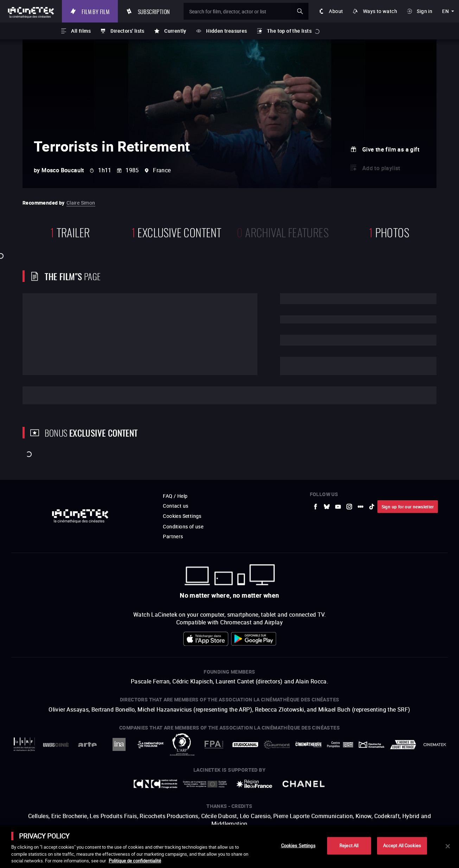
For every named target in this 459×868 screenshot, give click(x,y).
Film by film (95, 11)
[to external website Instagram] (349, 507)
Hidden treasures (227, 31)
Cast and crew (55, 395)
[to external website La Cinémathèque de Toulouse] (151, 744)
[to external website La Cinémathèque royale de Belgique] (435, 745)
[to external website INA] (119, 744)
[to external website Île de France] (254, 784)
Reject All (349, 846)
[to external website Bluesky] (327, 507)
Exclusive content (177, 232)
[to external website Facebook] (315, 507)
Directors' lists (127, 31)
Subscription (154, 11)
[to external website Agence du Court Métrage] (403, 745)
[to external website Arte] (88, 744)
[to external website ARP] (182, 744)
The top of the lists (289, 31)
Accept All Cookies (402, 846)
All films (81, 31)
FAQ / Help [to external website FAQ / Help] (175, 496)
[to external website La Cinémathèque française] (308, 744)
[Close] (448, 846)
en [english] (445, 11)
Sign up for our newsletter (408, 507)
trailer (70, 232)
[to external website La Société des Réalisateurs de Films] (24, 744)
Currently (175, 31)
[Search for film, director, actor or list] (246, 11)
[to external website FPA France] (214, 744)
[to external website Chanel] (304, 784)
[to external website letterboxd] (361, 507)
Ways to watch (380, 11)
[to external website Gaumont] (277, 745)
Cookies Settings (182, 516)
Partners (173, 536)
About (336, 11)
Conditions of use (183, 526)
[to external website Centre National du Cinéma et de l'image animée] (155, 784)
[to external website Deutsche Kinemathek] (372, 745)
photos (389, 232)
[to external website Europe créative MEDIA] (205, 784)
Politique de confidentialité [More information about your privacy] (135, 861)
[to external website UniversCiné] (56, 744)
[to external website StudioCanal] (246, 744)
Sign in (425, 11)
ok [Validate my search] (300, 11)
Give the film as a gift (391, 149)
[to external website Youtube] (338, 507)
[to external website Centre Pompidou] (340, 745)
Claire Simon (81, 203)
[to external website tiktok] (372, 507)
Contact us (176, 506)
